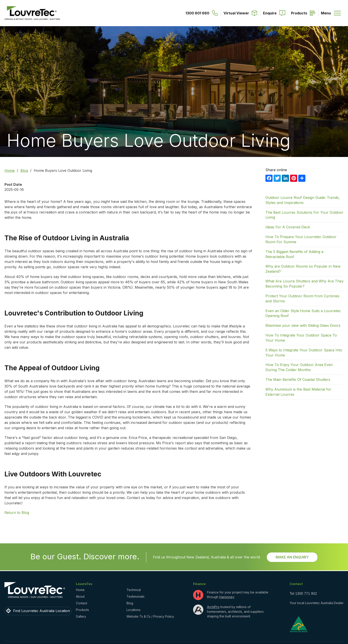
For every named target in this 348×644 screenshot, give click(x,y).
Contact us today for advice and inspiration (163, 498)
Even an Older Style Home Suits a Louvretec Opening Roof (303, 313)
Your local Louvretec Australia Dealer (317, 603)
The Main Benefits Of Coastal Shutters (298, 380)
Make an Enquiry (292, 557)
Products (82, 610)
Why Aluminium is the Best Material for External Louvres (298, 392)
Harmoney (227, 597)
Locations (133, 610)
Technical (134, 590)
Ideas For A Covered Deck (288, 227)
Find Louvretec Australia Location (42, 611)
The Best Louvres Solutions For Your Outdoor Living (304, 215)
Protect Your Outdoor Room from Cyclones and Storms (302, 299)
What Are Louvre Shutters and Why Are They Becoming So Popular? (304, 284)
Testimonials (135, 596)
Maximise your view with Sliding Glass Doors (303, 325)
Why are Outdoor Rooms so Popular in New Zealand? (303, 269)
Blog (24, 170)
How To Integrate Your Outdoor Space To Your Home (301, 338)
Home (10, 170)
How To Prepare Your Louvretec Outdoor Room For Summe (301, 239)
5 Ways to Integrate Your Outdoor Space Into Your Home (304, 353)
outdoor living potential (164, 256)
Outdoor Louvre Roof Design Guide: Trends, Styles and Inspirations (303, 200)
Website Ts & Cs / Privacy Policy (150, 616)
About (80, 596)
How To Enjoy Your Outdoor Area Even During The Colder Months (299, 367)
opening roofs (176, 337)
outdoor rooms (126, 277)
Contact (82, 603)
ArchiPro (213, 607)
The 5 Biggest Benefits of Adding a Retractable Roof (294, 254)
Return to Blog (17, 513)
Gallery (81, 616)
